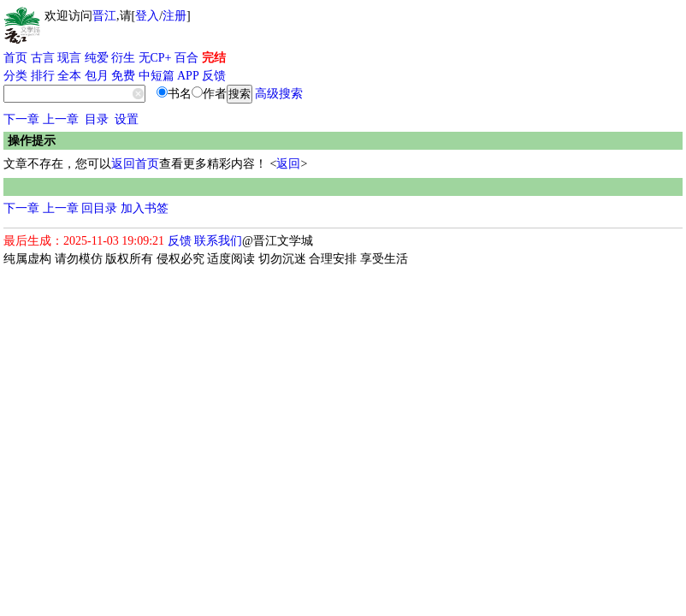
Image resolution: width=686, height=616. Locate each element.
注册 (174, 16)
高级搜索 (279, 94)
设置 (127, 119)
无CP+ (155, 58)
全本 (69, 76)
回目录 (99, 208)
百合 (186, 58)
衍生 (123, 58)
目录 (97, 119)
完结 (214, 58)
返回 (288, 164)
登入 (147, 16)
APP (188, 76)
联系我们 (218, 241)
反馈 (214, 76)
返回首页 (135, 164)
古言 (43, 58)
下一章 (21, 119)
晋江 (104, 16)
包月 (97, 76)
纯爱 (97, 58)
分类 (15, 76)
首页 (15, 58)
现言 (69, 58)
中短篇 (157, 76)
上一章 (61, 119)
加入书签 (145, 208)
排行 (43, 76)
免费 (123, 76)
